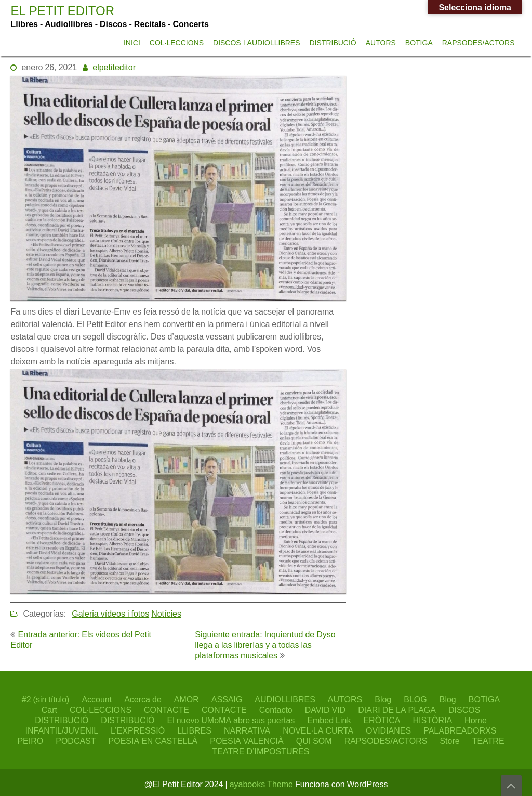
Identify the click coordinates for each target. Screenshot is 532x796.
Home (476, 720)
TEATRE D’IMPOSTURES (261, 751)
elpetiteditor (114, 67)
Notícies (166, 614)
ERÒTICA (382, 720)
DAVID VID (325, 710)
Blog (383, 699)
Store (449, 741)
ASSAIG (227, 699)
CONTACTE (167, 710)
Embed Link (329, 720)
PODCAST (76, 741)
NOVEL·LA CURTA (318, 730)
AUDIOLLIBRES (285, 699)
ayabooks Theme (262, 784)
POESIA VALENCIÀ (247, 741)
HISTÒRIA (433, 720)
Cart (49, 710)
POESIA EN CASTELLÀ (153, 741)
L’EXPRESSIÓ (138, 730)
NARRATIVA (247, 730)
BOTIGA (419, 43)
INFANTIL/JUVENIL (62, 730)
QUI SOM (314, 741)
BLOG (415, 699)
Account (97, 699)
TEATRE (488, 741)
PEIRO (30, 741)
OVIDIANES (388, 730)
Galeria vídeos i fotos (110, 614)
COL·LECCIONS (177, 43)
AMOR (187, 699)
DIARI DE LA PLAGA (397, 710)
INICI (132, 43)
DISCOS (464, 710)
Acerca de (143, 699)
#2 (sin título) (46, 699)
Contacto (276, 710)
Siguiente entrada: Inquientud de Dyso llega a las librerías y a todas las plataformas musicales (265, 645)
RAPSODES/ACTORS (478, 43)
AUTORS (381, 43)
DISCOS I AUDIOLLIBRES (257, 43)
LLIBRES (194, 730)
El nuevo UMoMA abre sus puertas (231, 720)
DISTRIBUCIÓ (333, 43)
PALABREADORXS (460, 730)
